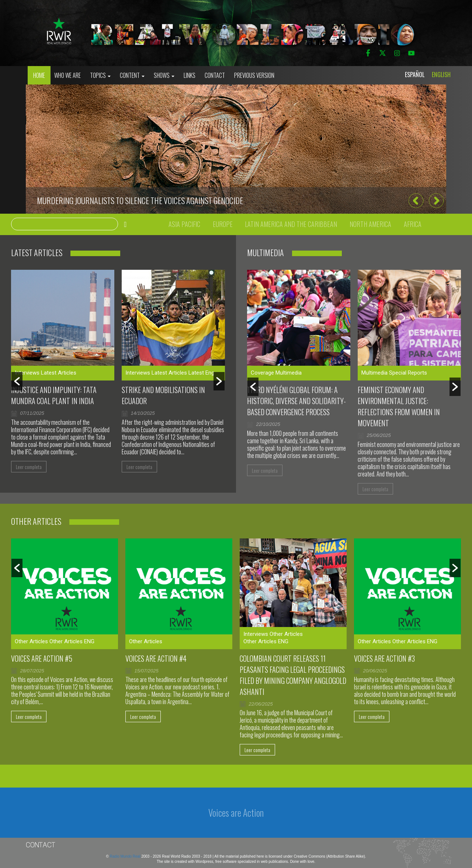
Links (190, 75)
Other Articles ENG (72, 641)
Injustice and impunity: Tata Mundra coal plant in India (54, 395)
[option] (236, 149)
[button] (416, 201)
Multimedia (289, 373)
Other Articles (31, 641)
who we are (67, 75)
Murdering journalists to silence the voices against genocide (140, 200)
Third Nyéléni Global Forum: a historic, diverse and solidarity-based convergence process (296, 401)
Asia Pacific (184, 224)
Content (132, 75)
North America (370, 224)
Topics (100, 75)
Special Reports (408, 373)
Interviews (27, 373)
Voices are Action (236, 812)
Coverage (262, 373)
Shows (164, 75)
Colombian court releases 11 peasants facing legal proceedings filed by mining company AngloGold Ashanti (293, 675)
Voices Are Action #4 (156, 658)
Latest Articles (59, 373)
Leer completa (29, 467)
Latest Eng (201, 373)
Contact (215, 75)
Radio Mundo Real (126, 856)
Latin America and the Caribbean (291, 224)
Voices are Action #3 (384, 658)
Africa (413, 224)
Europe (223, 224)
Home (39, 75)
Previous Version (254, 75)
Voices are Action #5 (42, 658)
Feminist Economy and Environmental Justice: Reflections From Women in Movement (399, 406)
